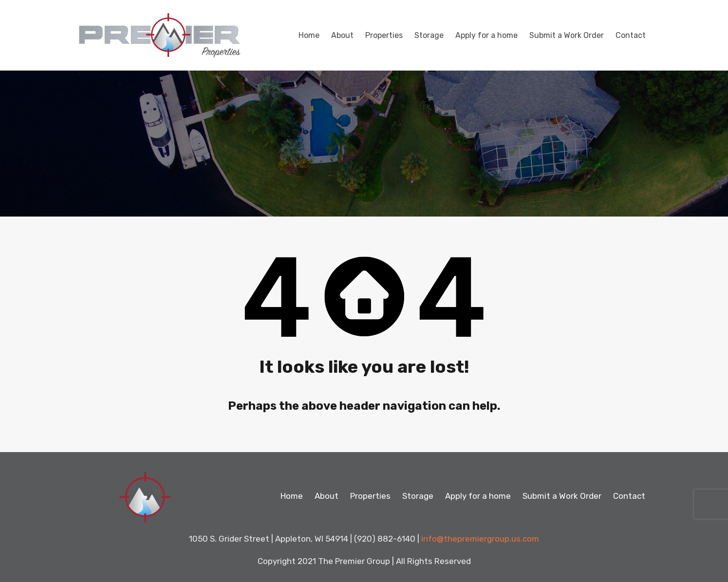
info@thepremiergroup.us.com (480, 539)
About (342, 35)
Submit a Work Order (567, 35)
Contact (631, 35)
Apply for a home (486, 35)
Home (309, 35)
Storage (429, 35)
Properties (384, 35)
